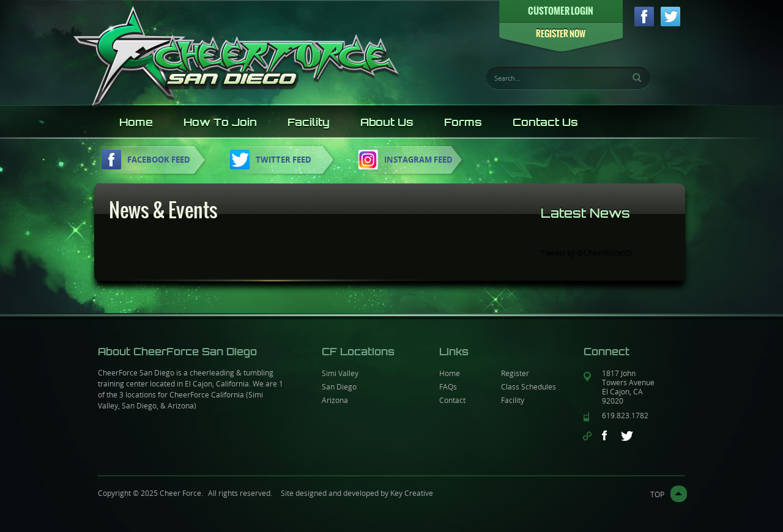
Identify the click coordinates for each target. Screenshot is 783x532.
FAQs (448, 386)
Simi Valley (340, 373)
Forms (463, 122)
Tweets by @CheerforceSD (586, 253)
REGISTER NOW (561, 34)
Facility (309, 122)
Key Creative (412, 493)
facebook (644, 17)
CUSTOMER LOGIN (561, 11)
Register (515, 373)
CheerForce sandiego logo (236, 56)
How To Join (220, 122)
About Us (387, 122)
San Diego (339, 386)
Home (136, 122)
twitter (670, 17)
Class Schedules (529, 386)
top (657, 494)
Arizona (335, 400)
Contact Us (545, 122)
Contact (452, 400)
